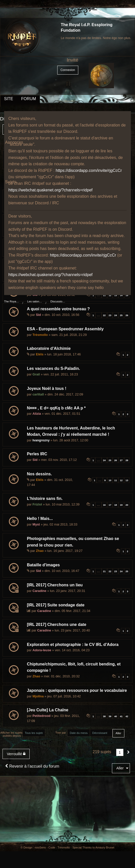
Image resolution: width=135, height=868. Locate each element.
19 (121, 505)
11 (104, 295)
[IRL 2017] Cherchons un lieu (55, 585)
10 (110, 480)
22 (104, 315)
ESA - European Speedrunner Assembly (65, 329)
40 (116, 716)
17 (110, 505)
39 (110, 716)
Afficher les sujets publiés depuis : (11, 734)
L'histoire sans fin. (45, 499)
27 (121, 460)
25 (121, 315)
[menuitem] (17, 754)
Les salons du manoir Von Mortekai (35, 301)
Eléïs (40, 354)
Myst (36, 524)
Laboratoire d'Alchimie (49, 348)
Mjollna (38, 696)
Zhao (40, 551)
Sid (38, 315)
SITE (9, 99)
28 (127, 460)
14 (121, 295)
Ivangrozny (41, 440)
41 (121, 716)
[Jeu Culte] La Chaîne (48, 710)
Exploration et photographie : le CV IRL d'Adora (73, 645)
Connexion (68, 70)
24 (116, 315)
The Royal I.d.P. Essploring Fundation (12, 301)
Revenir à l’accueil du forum (32, 766)
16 (104, 505)
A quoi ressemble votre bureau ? (58, 309)
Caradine (39, 591)
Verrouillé (16, 754)
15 (127, 295)
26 (127, 315)
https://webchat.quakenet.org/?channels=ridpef (50, 190)
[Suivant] (128, 752)
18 (116, 505)
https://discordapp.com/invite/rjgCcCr (89, 170)
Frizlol (37, 504)
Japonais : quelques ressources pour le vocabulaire (77, 690)
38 (104, 716)
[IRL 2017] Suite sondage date (56, 605)
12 (110, 295)
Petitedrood (41, 716)
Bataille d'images (43, 565)
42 (127, 716)
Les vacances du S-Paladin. (53, 368)
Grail (36, 374)
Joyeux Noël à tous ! (47, 388)
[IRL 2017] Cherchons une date (56, 625)
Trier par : (61, 733)
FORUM (29, 99)
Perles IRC (37, 454)
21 (104, 571)
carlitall (38, 394)
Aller (120, 768)
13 (116, 295)
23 (110, 315)
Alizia (37, 414)
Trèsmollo (40, 335)
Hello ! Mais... (40, 519)
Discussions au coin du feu (58, 301)
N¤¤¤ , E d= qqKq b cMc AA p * (56, 408)
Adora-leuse (42, 650)
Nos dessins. (39, 474)
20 (127, 505)
